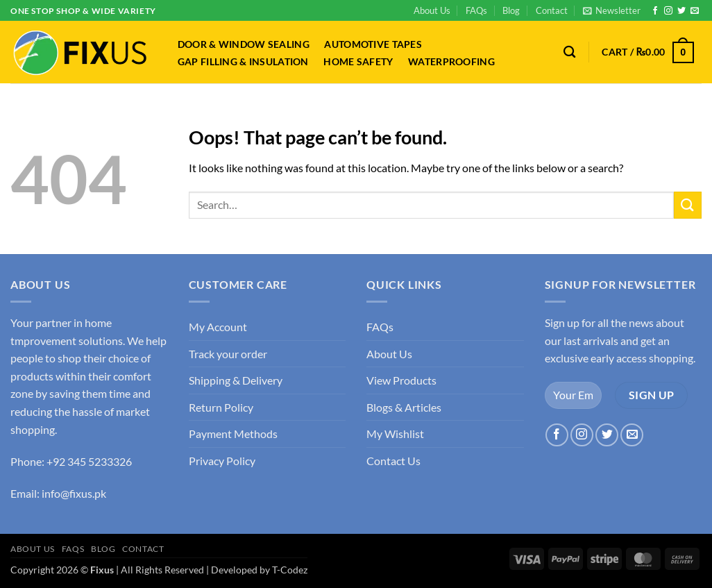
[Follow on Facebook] (655, 11)
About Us (432, 10)
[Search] (570, 52)
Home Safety (358, 62)
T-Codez (290, 570)
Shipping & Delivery (236, 380)
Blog (511, 10)
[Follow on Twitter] (681, 11)
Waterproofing (451, 62)
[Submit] (688, 205)
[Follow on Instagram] (668, 11)
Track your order (228, 354)
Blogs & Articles (404, 407)
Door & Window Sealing (244, 44)
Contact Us (393, 461)
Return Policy (221, 407)
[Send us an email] (695, 11)
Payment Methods (233, 434)
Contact (552, 10)
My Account (218, 327)
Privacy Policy (222, 461)
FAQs (476, 10)
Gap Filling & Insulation (243, 62)
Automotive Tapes (373, 44)
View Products (401, 380)
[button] (612, 10)
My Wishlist (395, 434)
